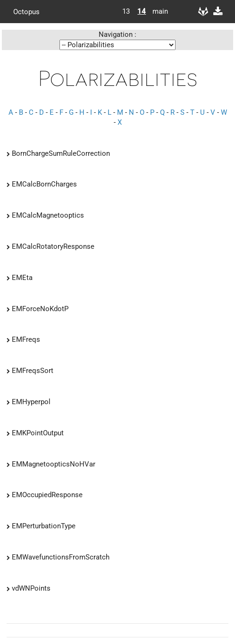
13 (126, 11)
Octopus (26, 11)
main (157, 11)
